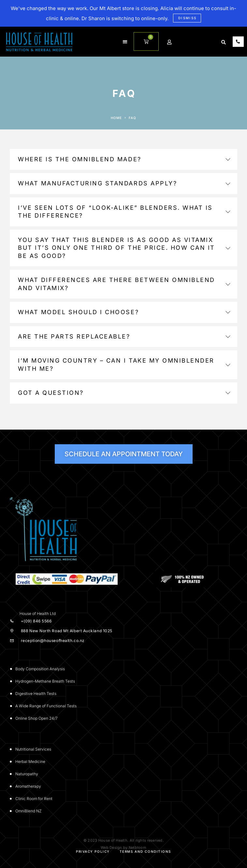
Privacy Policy (93, 851)
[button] (125, 42)
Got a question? (124, 393)
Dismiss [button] (188, 18)
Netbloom (138, 848)
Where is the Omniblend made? (124, 159)
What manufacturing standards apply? (124, 183)
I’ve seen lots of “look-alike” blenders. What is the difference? (124, 212)
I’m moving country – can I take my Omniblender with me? (124, 364)
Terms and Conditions (145, 851)
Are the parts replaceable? (124, 336)
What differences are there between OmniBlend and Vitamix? (124, 284)
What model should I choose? (124, 312)
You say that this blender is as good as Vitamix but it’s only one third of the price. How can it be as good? (124, 248)
